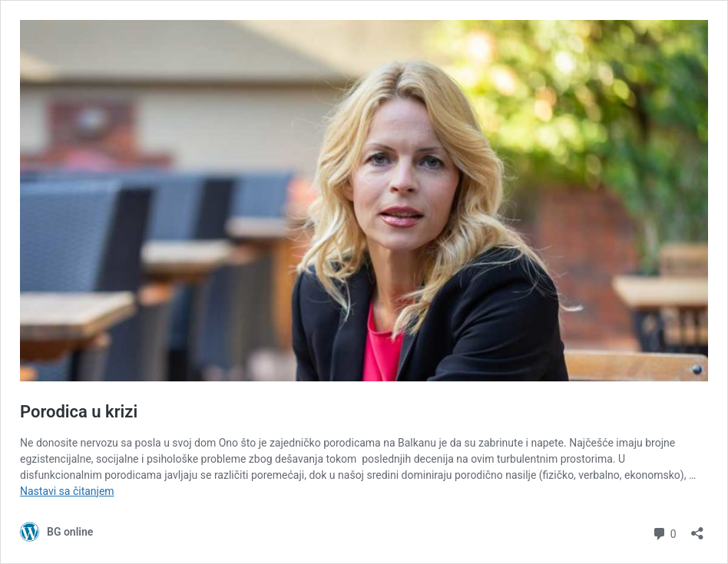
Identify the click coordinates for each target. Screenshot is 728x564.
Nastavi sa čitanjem (67, 491)
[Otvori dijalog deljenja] (697, 528)
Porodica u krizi (79, 412)
